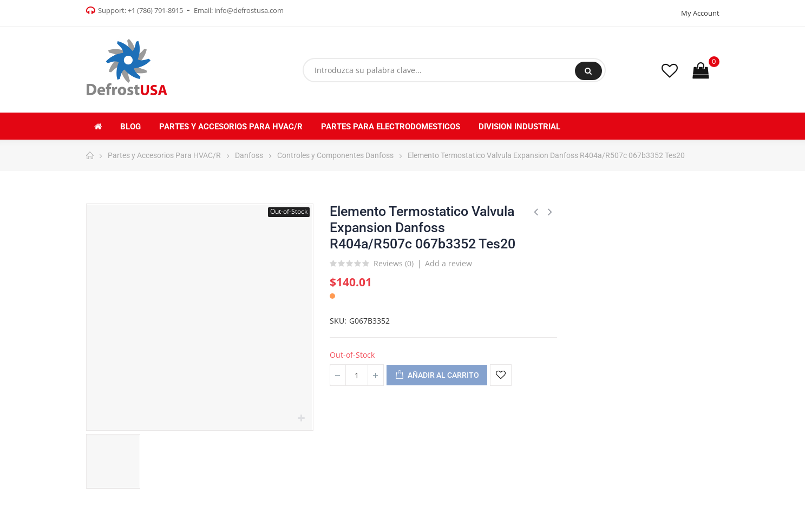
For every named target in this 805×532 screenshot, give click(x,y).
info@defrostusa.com (249, 10)
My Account (700, 13)
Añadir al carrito (437, 376)
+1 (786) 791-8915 (155, 10)
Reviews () (394, 264)
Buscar (588, 71)
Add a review (449, 263)
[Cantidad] (357, 375)
